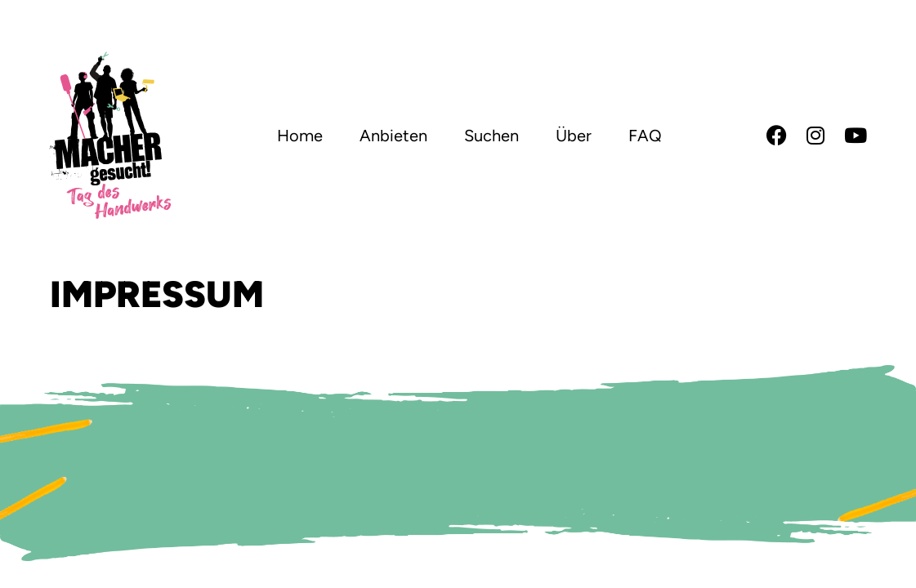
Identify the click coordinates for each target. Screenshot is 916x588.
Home (300, 136)
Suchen (492, 136)
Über (574, 136)
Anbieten (393, 136)
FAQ (645, 136)
